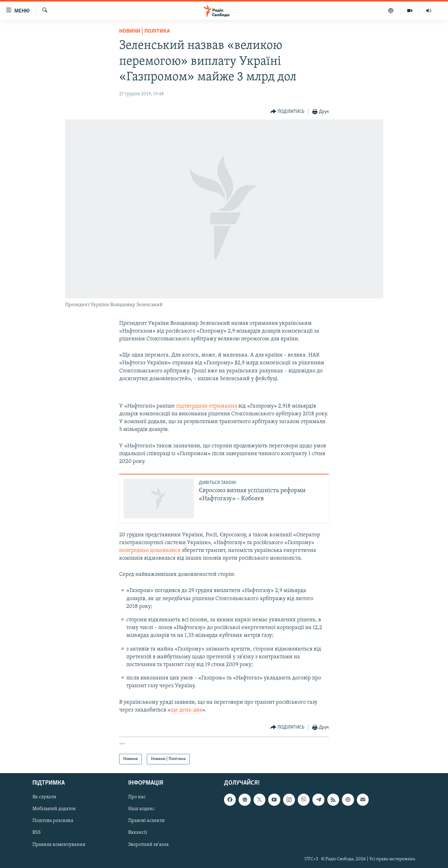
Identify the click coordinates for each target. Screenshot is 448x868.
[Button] (287, 112)
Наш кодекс (141, 809)
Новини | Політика (145, 31)
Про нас (137, 797)
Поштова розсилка (53, 821)
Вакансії (138, 833)
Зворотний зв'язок (149, 845)
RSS (37, 833)
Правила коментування (59, 845)
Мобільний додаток (54, 809)
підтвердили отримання (207, 406)
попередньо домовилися (150, 551)
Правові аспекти (147, 821)
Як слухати (44, 797)
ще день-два (186, 710)
